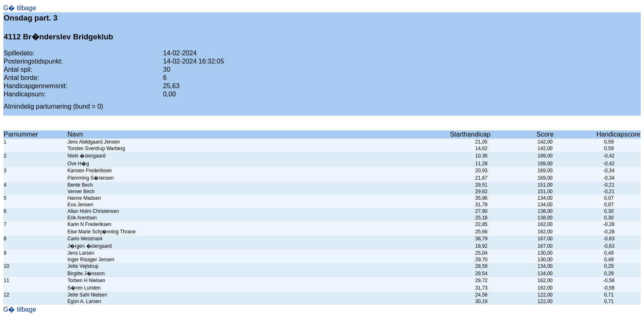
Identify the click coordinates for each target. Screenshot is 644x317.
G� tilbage (20, 8)
